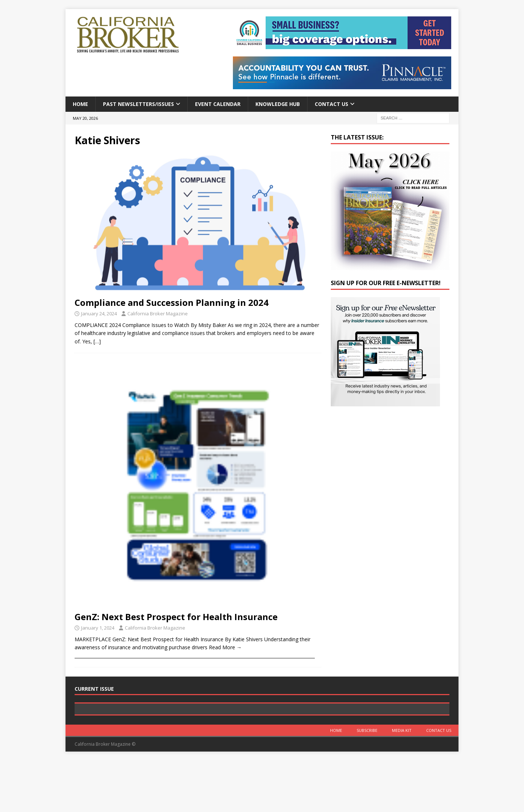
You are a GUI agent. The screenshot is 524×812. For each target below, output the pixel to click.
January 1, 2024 (98, 628)
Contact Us (332, 104)
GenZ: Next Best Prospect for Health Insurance (176, 617)
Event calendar (218, 104)
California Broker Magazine (158, 314)
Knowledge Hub (278, 104)
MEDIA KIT (402, 782)
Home (80, 104)
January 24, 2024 (99, 314)
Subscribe (367, 782)
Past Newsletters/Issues (138, 104)
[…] (97, 341)
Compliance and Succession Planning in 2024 (172, 302)
